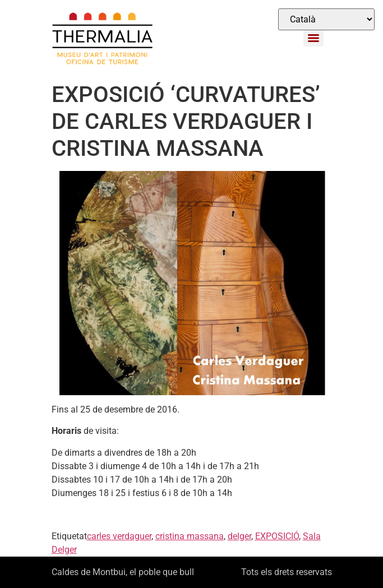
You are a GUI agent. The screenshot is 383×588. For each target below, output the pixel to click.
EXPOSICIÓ (277, 536)
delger (239, 536)
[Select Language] (326, 19)
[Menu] (313, 38)
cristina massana (190, 536)
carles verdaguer (119, 536)
